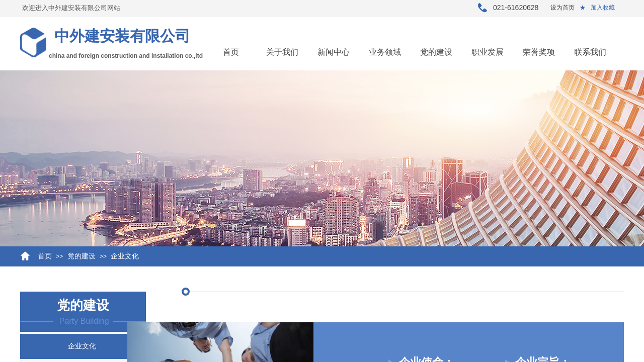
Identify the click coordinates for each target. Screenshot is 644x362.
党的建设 (436, 52)
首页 (231, 52)
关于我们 (282, 52)
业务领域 (385, 52)
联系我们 (590, 52)
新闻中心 (334, 52)
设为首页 (562, 8)
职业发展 (488, 52)
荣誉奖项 (539, 52)
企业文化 (125, 256)
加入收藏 (603, 8)
